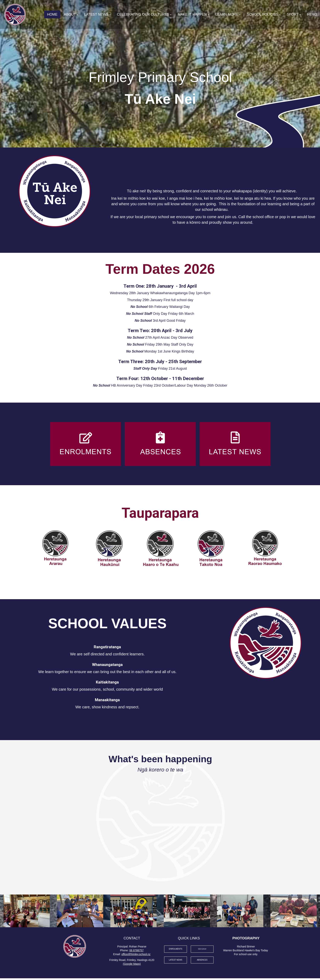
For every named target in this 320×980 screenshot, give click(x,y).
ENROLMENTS (175, 949)
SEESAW (202, 949)
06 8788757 (136, 950)
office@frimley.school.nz (136, 954)
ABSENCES (202, 960)
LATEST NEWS (176, 960)
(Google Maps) (132, 964)
